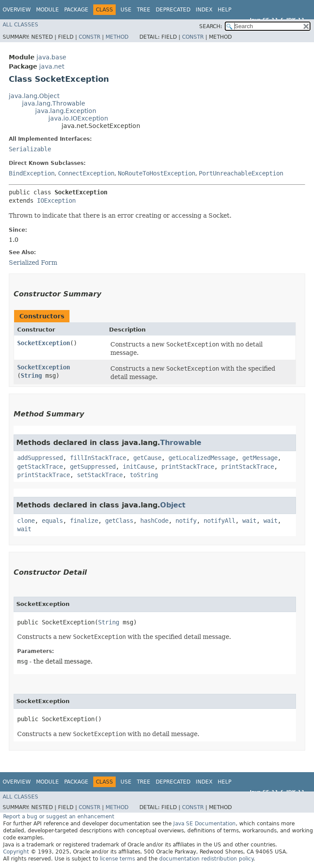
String (31, 376)
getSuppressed (93, 467)
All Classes (20, 25)
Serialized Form (33, 263)
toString (144, 475)
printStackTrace (188, 467)
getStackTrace (40, 467)
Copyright (16, 852)
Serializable (30, 149)
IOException (56, 201)
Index (204, 10)
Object (173, 505)
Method (117, 37)
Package (76, 10)
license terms (117, 859)
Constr (89, 37)
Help (225, 10)
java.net (52, 66)
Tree (144, 10)
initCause (139, 467)
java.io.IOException (78, 118)
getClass (119, 521)
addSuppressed (40, 458)
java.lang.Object (34, 96)
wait (249, 521)
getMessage (260, 458)
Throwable (181, 443)
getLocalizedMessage (202, 458)
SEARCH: (211, 26)
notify (186, 521)
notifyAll (219, 521)
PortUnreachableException (241, 173)
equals (52, 521)
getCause (147, 458)
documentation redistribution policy (206, 859)
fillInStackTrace (98, 458)
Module (47, 10)
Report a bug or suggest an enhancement (59, 817)
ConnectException (86, 173)
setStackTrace (100, 475)
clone (26, 521)
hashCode (154, 521)
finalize (84, 521)
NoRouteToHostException (157, 173)
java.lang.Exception (66, 111)
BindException (32, 173)
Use (126, 10)
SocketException (44, 343)
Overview (17, 10)
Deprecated (173, 10)
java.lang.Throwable (54, 103)
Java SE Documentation (204, 824)
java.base (51, 57)
